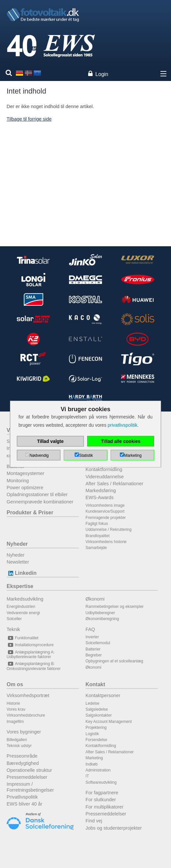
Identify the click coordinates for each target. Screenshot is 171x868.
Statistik (86, 455)
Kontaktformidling (104, 469)
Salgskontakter (99, 715)
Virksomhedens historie (106, 542)
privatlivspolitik (122, 425)
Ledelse (92, 703)
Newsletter (18, 562)
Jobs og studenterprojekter (114, 828)
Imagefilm (15, 722)
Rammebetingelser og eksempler (115, 607)
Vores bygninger (24, 732)
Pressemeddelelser (27, 777)
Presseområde (22, 756)
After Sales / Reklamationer (114, 484)
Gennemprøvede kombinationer (40, 502)
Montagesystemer (25, 473)
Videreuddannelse (105, 477)
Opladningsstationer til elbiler (37, 494)
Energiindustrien (21, 607)
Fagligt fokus (97, 524)
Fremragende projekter (106, 518)
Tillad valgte (50, 441)
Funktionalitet (22, 638)
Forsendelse (96, 740)
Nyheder (17, 544)
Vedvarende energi (23, 613)
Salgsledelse (97, 709)
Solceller (14, 619)
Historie (13, 703)
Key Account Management (109, 722)
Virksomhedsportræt (28, 695)
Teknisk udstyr (19, 746)
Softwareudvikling (101, 782)
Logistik (92, 734)
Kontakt (95, 684)
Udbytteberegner (100, 613)
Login (102, 74)
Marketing (94, 758)
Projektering (96, 728)
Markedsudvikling (25, 599)
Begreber (94, 655)
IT (87, 776)
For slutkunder (101, 800)
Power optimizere (25, 488)
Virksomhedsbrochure (26, 715)
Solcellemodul (98, 643)
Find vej (94, 821)
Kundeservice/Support (105, 511)
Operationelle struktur (29, 770)
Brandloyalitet (98, 536)
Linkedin (22, 573)
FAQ (90, 629)
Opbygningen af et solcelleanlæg (114, 661)
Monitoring (18, 481)
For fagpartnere (102, 793)
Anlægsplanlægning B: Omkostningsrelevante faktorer (34, 666)
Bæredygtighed (23, 763)
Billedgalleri (17, 740)
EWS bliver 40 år (24, 804)
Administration (98, 770)
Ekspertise (20, 586)
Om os (15, 684)
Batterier (93, 649)
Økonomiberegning (102, 619)
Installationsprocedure (30, 645)
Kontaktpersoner (103, 695)
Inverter (92, 637)
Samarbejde (96, 548)
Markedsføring (101, 491)
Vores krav (16, 709)
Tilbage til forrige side (29, 119)
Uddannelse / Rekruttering (108, 530)
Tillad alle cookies (121, 441)
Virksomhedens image (105, 505)
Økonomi (95, 599)
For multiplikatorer (104, 807)
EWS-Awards (100, 497)
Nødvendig (39, 455)
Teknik (13, 629)
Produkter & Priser (30, 513)
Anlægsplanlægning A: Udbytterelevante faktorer (31, 654)
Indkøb (92, 764)
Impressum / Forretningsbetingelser (30, 787)
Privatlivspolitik (22, 797)
